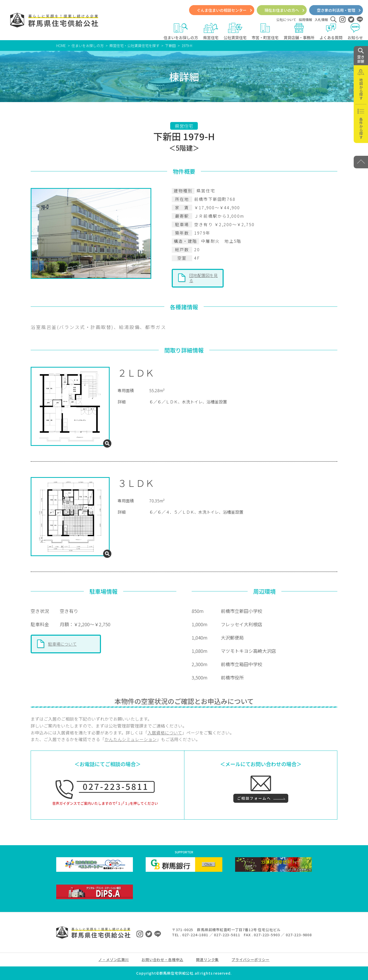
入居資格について (165, 733)
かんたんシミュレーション (131, 739)
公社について (286, 20)
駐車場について (62, 644)
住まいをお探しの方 (181, 31)
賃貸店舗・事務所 (299, 31)
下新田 (170, 46)
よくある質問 (331, 31)
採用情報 (305, 20)
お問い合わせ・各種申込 (162, 960)
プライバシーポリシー (250, 960)
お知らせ (355, 31)
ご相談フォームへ (254, 798)
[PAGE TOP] (361, 162)
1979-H (187, 46)
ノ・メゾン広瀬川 (114, 960)
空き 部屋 (361, 56)
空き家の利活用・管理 (336, 10)
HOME (61, 46)
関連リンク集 (207, 960)
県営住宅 (211, 31)
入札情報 (321, 20)
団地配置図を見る (203, 278)
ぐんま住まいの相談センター (222, 10)
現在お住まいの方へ (282, 10)
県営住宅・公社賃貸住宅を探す (134, 46)
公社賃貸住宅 (235, 31)
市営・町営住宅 (265, 31)
